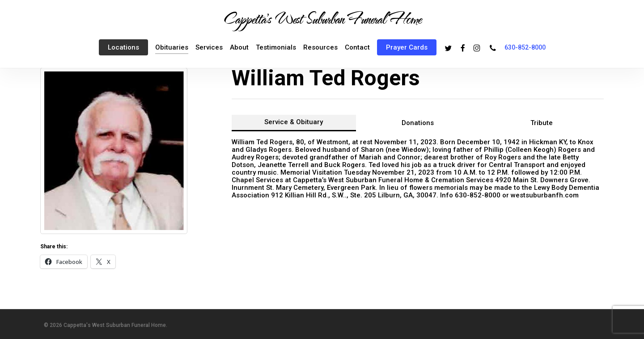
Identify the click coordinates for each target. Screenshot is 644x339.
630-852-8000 (525, 47)
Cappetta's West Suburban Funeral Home (322, 18)
